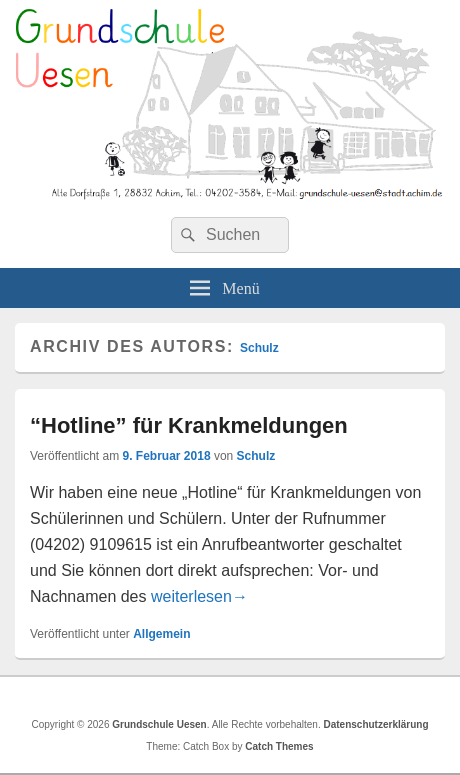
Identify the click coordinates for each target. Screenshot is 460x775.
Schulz (259, 348)
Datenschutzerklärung (375, 724)
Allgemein (161, 634)
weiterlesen (199, 596)
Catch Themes (279, 746)
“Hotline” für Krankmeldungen (189, 425)
